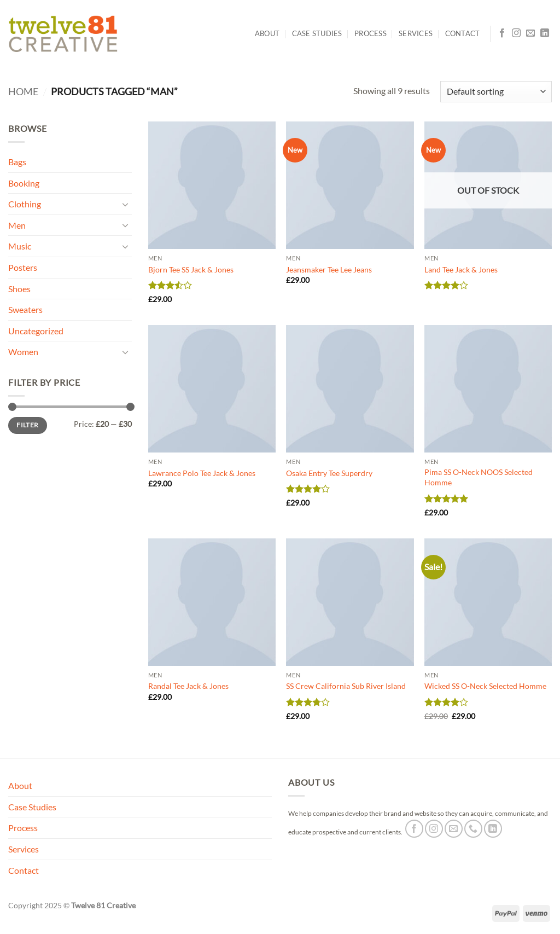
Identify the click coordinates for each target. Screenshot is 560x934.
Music (20, 246)
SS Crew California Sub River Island (346, 686)
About (267, 33)
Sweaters (25, 309)
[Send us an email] (530, 33)
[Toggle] (125, 204)
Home (23, 91)
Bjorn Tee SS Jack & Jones (191, 269)
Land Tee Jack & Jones (461, 269)
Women (23, 352)
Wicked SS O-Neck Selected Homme (485, 686)
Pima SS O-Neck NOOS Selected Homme (479, 477)
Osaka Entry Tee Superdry (329, 473)
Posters (23, 267)
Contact (463, 33)
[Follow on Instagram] (516, 33)
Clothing (25, 204)
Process (371, 33)
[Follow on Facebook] (502, 33)
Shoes (19, 289)
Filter (27, 425)
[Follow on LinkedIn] (545, 33)
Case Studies (317, 33)
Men (17, 225)
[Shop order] (496, 92)
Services (416, 33)
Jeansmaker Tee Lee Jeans (329, 269)
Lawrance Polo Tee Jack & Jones (202, 473)
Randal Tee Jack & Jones (188, 686)
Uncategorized (36, 331)
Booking (24, 183)
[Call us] (473, 829)
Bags (17, 162)
